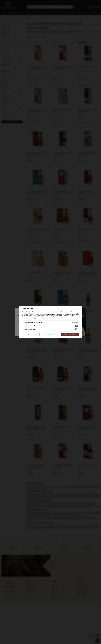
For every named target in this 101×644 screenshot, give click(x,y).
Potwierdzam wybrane (31, 335)
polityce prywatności (35, 314)
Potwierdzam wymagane (50, 335)
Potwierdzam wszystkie (70, 335)
